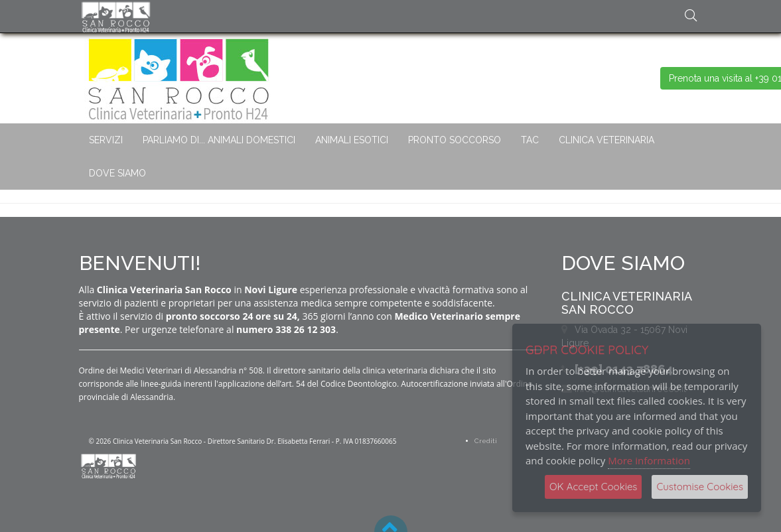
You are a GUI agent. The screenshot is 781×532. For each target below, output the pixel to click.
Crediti (486, 441)
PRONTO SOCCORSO (455, 140)
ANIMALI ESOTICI (352, 140)
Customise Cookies (700, 487)
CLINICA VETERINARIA (606, 140)
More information (649, 460)
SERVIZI (106, 140)
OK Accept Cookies (593, 487)
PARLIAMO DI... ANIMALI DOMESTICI (219, 140)
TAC (530, 140)
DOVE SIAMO (117, 173)
